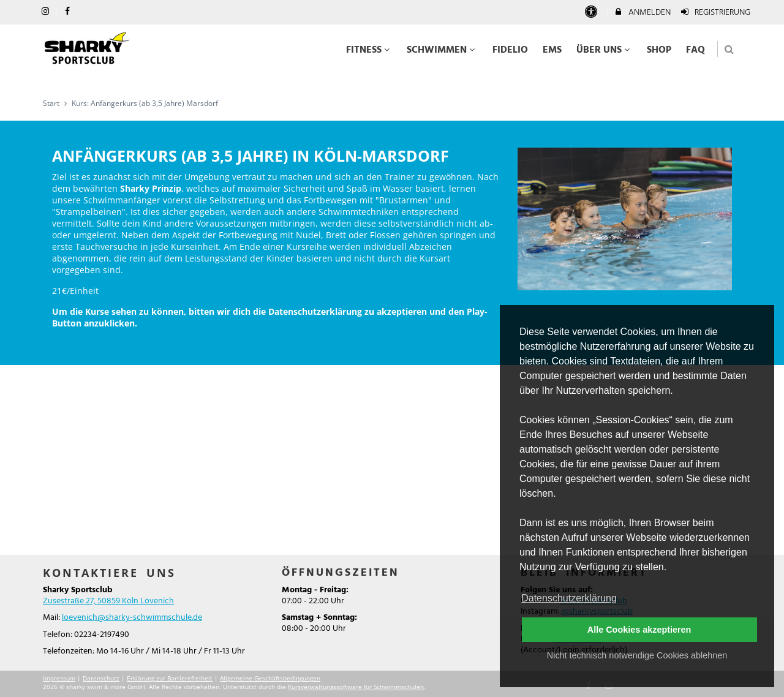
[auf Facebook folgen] (69, 12)
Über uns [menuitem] (605, 50)
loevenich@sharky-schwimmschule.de (132, 618)
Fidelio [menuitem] (510, 50)
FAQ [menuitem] (695, 50)
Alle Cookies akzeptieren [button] (639, 630)
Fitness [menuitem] (369, 50)
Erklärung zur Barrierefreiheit (170, 678)
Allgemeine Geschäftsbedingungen (270, 678)
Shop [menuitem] (659, 50)
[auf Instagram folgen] (47, 12)
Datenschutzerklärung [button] (569, 598)
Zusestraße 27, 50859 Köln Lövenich (108, 601)
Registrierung (715, 13)
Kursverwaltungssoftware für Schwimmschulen (356, 687)
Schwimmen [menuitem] (442, 50)
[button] (729, 49)
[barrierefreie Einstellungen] (592, 13)
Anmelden (642, 13)
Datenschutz (101, 678)
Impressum (59, 678)
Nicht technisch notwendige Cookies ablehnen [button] (637, 655)
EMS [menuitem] (552, 50)
